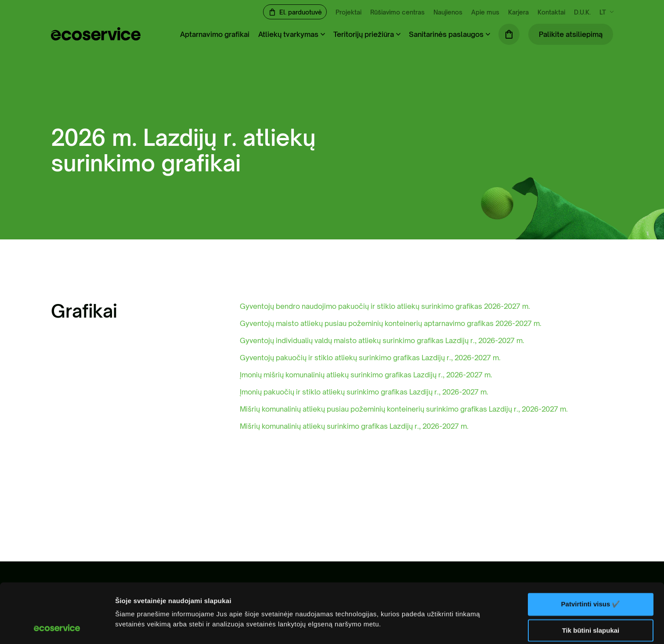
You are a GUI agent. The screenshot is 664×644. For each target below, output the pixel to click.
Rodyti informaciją (144, 627)
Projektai (348, 12)
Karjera (518, 12)
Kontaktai (551, 12)
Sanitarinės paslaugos (446, 34)
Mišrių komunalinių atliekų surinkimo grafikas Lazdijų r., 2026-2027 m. (354, 426)
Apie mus (485, 12)
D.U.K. (582, 12)
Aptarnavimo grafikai (215, 34)
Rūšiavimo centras (397, 12)
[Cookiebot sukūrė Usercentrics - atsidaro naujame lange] (57, 627)
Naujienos (448, 12)
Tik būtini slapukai (591, 574)
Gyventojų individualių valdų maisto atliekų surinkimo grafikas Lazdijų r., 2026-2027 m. (382, 340)
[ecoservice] (96, 38)
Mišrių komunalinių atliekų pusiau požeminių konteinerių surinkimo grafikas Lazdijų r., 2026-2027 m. (404, 409)
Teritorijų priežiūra (364, 34)
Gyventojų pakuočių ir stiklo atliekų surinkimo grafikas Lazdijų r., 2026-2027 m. (370, 358)
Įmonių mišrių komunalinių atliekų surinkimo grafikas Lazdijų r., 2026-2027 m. (366, 375)
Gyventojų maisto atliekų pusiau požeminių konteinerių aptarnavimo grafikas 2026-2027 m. (391, 323)
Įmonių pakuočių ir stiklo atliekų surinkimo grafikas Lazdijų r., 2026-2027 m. (364, 392)
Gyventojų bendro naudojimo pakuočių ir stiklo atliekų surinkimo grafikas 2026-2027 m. (385, 306)
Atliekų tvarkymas (288, 34)
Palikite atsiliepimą (571, 34)
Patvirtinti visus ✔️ (591, 548)
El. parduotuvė (301, 12)
